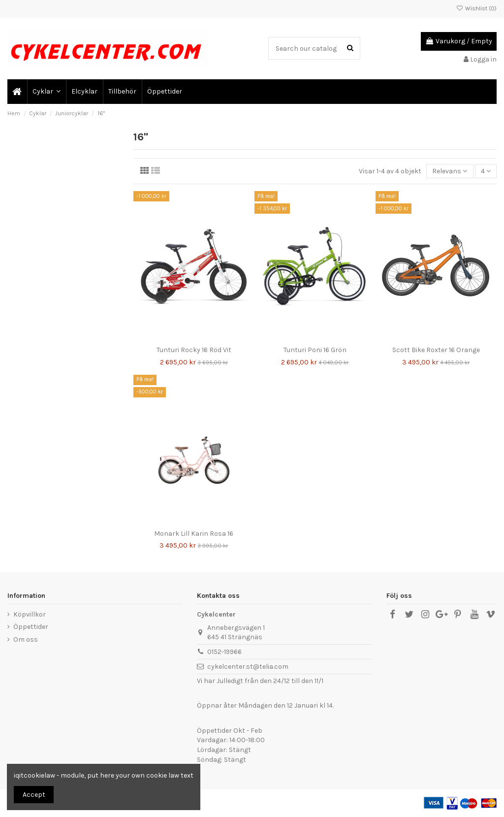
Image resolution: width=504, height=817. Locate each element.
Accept (34, 795)
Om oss (26, 639)
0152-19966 (224, 652)
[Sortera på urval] (450, 171)
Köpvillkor (30, 614)
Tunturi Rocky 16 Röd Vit (194, 350)
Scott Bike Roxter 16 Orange (436, 350)
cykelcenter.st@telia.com (248, 667)
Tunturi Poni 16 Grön (315, 350)
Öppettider (31, 627)
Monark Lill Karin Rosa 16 (194, 534)
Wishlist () (476, 8)
